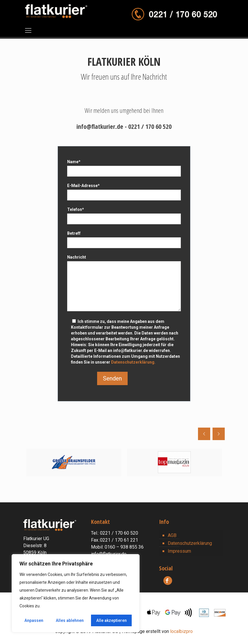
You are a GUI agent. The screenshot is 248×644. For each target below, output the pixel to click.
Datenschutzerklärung (190, 543)
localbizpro (181, 631)
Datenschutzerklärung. (133, 362)
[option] (74, 462)
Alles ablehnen (70, 620)
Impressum (179, 551)
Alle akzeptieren (111, 620)
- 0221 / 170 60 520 (148, 126)
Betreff (124, 240)
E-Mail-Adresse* (124, 192)
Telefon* (124, 216)
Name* (124, 168)
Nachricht (124, 283)
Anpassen (34, 620)
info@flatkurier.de (101, 126)
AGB (172, 535)
